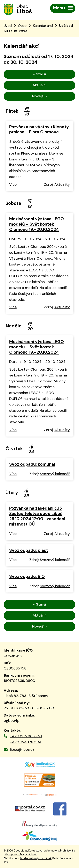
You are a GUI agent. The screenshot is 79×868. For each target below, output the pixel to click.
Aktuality (62, 184)
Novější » (40, 96)
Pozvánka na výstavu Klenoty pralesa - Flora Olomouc (39, 129)
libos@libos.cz (22, 749)
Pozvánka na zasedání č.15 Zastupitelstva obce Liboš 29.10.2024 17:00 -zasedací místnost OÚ (37, 516)
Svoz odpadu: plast (29, 550)
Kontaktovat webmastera (44, 851)
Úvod (8, 26)
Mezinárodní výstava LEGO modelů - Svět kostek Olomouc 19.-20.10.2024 (37, 224)
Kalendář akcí (43, 26)
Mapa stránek (28, 855)
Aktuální (39, 85)
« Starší (40, 74)
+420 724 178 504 (26, 742)
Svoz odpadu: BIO (27, 576)
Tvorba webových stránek (36, 858)
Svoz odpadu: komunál (32, 464)
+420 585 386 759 (26, 736)
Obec (22, 26)
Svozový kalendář (55, 474)
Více (13, 184)
